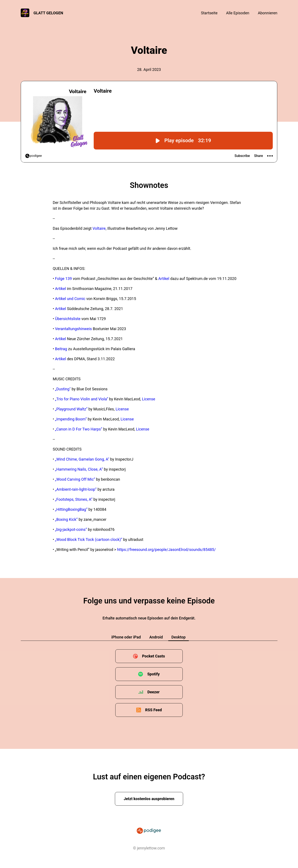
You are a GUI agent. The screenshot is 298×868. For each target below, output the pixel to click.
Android (156, 637)
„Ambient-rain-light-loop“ (76, 489)
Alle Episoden (238, 13)
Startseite (209, 13)
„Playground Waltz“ (71, 409)
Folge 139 (63, 279)
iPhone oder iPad (126, 637)
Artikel (164, 279)
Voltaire (99, 228)
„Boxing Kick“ (66, 519)
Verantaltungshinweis (73, 329)
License (149, 399)
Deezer (153, 692)
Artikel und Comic (70, 299)
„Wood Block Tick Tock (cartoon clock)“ (89, 539)
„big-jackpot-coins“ (71, 529)
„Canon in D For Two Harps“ (79, 429)
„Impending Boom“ (71, 419)
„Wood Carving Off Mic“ (75, 479)
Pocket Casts (153, 656)
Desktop (178, 637)
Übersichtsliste (68, 319)
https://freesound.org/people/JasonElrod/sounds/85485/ (166, 550)
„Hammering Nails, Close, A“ (79, 469)
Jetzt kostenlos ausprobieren (149, 799)
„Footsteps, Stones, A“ (74, 499)
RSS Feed (154, 710)
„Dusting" (63, 389)
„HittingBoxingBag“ (71, 509)
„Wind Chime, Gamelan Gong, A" (82, 459)
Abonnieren (268, 13)
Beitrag (61, 349)
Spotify (153, 674)
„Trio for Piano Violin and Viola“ (82, 399)
